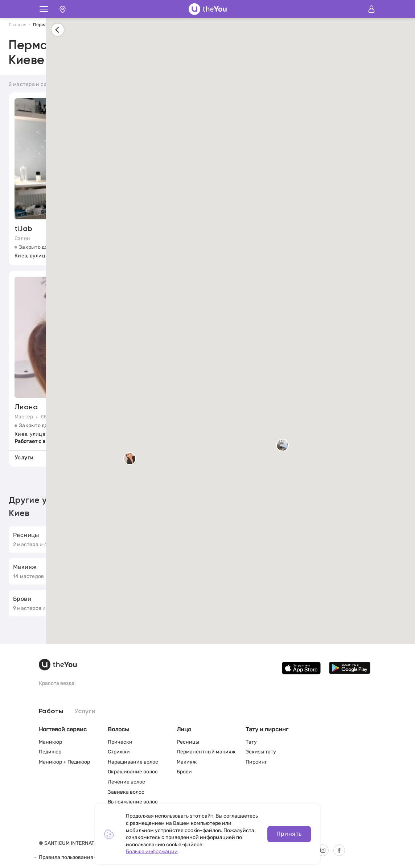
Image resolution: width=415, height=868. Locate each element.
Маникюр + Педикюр (64, 762)
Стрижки (119, 752)
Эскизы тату (261, 752)
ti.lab (24, 230)
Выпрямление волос (133, 802)
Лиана (26, 408)
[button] (359, 446)
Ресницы (188, 742)
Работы (51, 711)
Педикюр (50, 752)
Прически (120, 742)
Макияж (187, 762)
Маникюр (50, 742)
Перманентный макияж (206, 752)
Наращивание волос (133, 762)
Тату (251, 742)
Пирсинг (256, 762)
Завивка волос (126, 792)
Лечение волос (126, 782)
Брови (184, 772)
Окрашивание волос (133, 772)
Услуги (85, 711)
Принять (289, 834)
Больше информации (152, 852)
